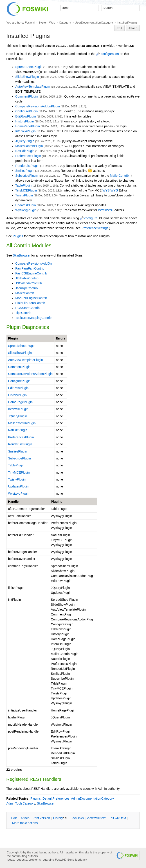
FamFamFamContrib (30, 268)
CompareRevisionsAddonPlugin (38, 106)
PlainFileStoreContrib (30, 303)
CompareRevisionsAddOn (34, 263)
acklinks (77, 818)
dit (14, 818)
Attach (133, 28)
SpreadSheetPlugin (29, 67)
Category (65, 23)
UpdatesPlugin (26, 205)
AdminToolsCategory (21, 803)
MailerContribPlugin (29, 146)
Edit (119, 28)
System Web (47, 23)
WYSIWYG (110, 190)
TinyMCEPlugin (26, 190)
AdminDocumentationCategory (92, 798)
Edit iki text (117, 818)
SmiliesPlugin (25, 171)
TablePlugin (23, 185)
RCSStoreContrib (27, 308)
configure (89, 218)
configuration (108, 54)
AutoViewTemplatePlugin (33, 87)
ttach (25, 818)
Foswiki (30, 23)
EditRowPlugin (26, 116)
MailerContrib (119, 176)
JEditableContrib (27, 278)
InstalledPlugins (127, 23)
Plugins (18, 236)
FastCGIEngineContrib (31, 273)
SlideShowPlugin (27, 77)
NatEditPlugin (25, 151)
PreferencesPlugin (28, 156)
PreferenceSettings (95, 228)
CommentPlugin (27, 96)
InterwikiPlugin (25, 131)
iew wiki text (96, 818)
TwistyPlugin (24, 195)
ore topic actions (25, 823)
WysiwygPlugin (26, 210)
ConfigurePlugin (27, 111)
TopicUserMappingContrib (33, 318)
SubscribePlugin (27, 176)
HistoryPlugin (25, 121)
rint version (41, 818)
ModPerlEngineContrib (31, 298)
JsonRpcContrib (27, 288)
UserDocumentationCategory (94, 23)
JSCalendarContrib (29, 283)
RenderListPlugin (27, 166)
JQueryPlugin (25, 141)
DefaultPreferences (56, 798)
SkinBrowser (22, 255)
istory (58, 818)
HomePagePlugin (28, 126)
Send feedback (77, 860)
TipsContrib (23, 313)
